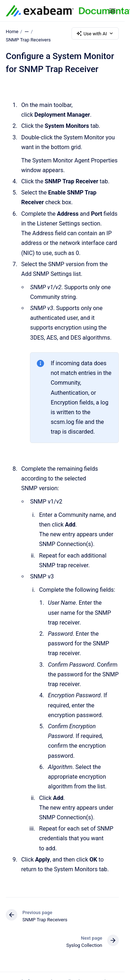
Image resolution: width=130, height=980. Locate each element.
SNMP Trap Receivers (28, 40)
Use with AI (95, 33)
